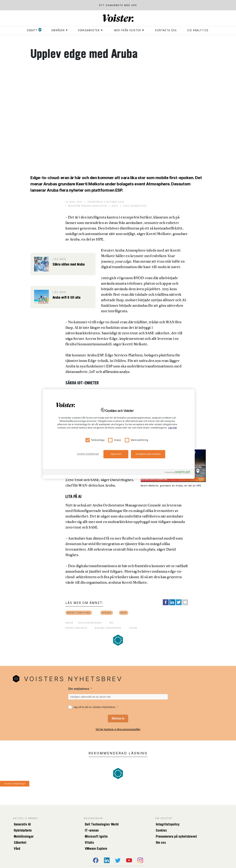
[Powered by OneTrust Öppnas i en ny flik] (179, 473)
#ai (111, 623)
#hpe (124, 613)
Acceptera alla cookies (148, 454)
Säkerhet (20, 842)
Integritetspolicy (168, 824)
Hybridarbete (23, 830)
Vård (17, 849)
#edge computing (79, 613)
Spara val (116, 454)
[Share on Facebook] (166, 602)
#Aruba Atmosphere (108, 628)
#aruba (107, 613)
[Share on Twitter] (179, 602)
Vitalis (89, 842)
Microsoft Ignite (96, 836)
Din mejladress (79, 689)
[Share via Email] (185, 602)
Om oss (161, 842)
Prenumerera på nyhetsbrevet (176, 836)
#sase (133, 628)
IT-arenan (92, 830)
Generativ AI (22, 824)
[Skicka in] (118, 718)
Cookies (161, 830)
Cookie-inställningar (15, 784)
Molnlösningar (24, 836)
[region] (119, 434)
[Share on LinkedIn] (172, 602)
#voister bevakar (90, 623)
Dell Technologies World (102, 824)
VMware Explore (96, 849)
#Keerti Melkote (76, 628)
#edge (69, 623)
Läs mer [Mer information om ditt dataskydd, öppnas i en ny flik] (173, 428)
